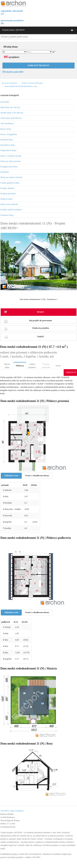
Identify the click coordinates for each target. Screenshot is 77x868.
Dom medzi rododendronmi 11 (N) (21, 86)
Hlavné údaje (7, 366)
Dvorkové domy (7, 215)
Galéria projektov (32, 366)
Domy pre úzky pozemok (11, 161)
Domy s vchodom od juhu (11, 156)
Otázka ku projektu (26, 329)
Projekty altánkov (8, 188)
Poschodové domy (8, 145)
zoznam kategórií (10, 95)
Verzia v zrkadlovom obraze (37, 476)
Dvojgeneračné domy (9, 167)
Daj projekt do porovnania (28, 321)
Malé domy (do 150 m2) (10, 107)
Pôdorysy (20, 366)
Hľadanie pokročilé (13, 72)
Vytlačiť (24, 337)
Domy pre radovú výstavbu (11, 177)
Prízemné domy (7, 140)
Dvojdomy (5, 172)
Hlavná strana (9, 83)
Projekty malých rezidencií (11, 210)
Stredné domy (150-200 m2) (12, 113)
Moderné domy (7, 199)
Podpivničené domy (8, 150)
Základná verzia (11, 476)
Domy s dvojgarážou (9, 134)
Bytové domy (6, 129)
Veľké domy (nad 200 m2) (11, 118)
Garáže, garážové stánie (10, 183)
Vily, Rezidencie (7, 123)
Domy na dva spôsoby (32, 83)
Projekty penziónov (8, 194)
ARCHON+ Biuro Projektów (12, 811)
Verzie (58, 366)
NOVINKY (5, 102)
